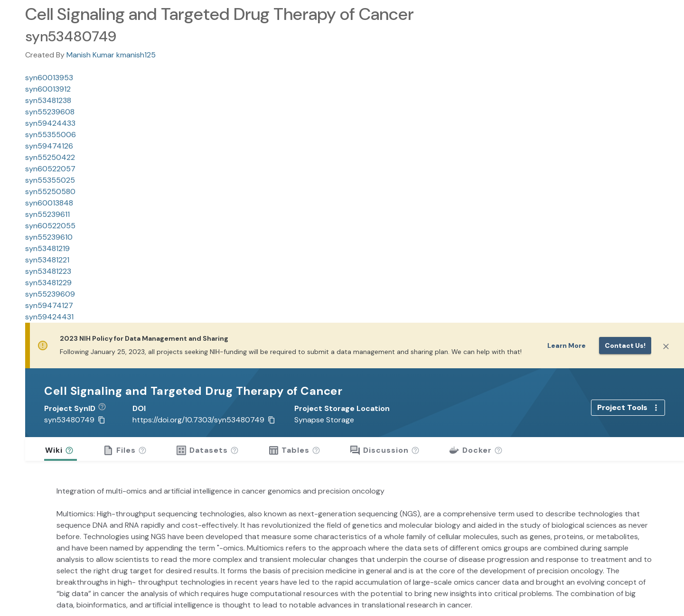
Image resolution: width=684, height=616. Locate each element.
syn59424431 (49, 317)
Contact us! (625, 345)
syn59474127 (49, 305)
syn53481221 (47, 260)
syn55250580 (50, 191)
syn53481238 (48, 100)
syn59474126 (49, 146)
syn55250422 (50, 157)
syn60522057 (50, 169)
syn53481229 (48, 283)
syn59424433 (50, 123)
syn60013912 (48, 89)
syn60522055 (50, 226)
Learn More (567, 345)
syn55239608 (50, 112)
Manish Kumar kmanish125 (111, 55)
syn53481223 (48, 271)
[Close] (666, 346)
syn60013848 (49, 203)
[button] (106, 409)
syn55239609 (50, 294)
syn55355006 (51, 135)
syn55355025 (50, 180)
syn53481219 (47, 248)
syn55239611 (47, 214)
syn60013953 (49, 78)
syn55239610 (49, 237)
